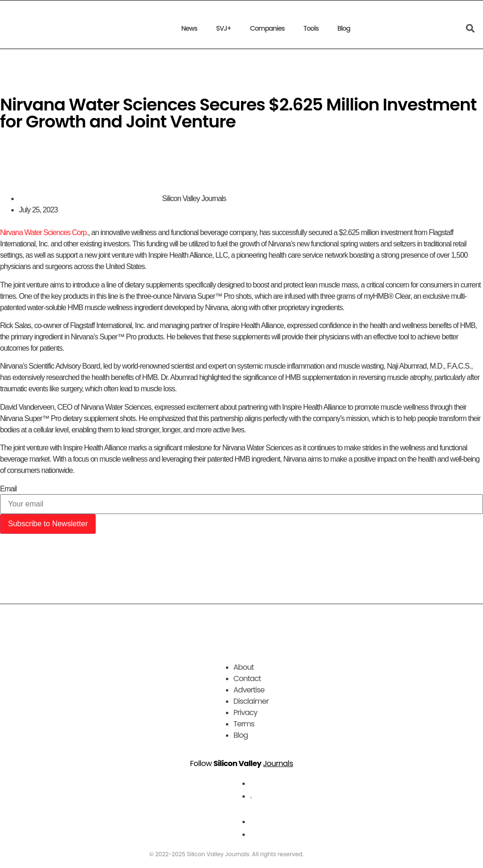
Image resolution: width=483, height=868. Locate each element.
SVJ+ (224, 28)
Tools (311, 28)
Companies (267, 28)
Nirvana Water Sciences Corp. (44, 232)
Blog (344, 28)
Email (8, 489)
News (189, 28)
